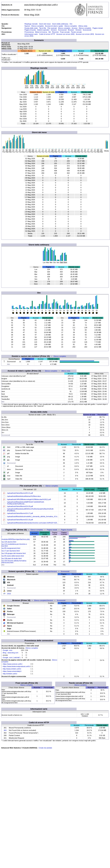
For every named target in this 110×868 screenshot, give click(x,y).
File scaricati (52, 28)
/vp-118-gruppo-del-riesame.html (14, 553)
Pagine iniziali (98, 28)
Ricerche (55, 32)
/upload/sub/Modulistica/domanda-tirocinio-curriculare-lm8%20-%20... (33, 523)
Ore (71, 24)
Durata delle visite (31, 28)
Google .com (8, 650)
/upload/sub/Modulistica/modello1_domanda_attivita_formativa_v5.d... (33, 516)
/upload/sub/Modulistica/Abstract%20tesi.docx (24, 496)
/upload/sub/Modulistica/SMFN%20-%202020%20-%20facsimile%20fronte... (26, 503)
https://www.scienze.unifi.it (13, 664)
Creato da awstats (45, 748)
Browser (71, 30)
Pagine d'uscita (30, 30)
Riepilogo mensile (31, 24)
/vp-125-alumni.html (9, 542)
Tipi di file (43, 28)
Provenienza (29, 32)
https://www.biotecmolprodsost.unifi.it (16, 666)
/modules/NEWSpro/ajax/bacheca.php (16, 539)
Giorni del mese (45, 24)
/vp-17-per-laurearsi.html (11, 551)
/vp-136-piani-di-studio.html (12, 558)
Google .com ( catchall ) (12, 657)
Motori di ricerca (41, 32)
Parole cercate (76, 32)
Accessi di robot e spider (54, 26)
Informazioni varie (31, 34)
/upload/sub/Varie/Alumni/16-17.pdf (20, 513)
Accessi (75, 28)
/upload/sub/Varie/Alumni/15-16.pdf (20, 520)
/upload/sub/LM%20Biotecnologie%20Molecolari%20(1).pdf (29, 499)
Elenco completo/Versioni (48, 571)
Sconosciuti (62, 30)
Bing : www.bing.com (11, 653)
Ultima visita (83, 26)
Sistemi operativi (43, 30)
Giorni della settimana (60, 24)
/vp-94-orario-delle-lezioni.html (13, 556)
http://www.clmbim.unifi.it (12, 669)
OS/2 (9, 594)
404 (5, 730)
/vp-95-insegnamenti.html (11, 548)
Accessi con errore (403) (85, 34)
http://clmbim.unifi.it (10, 674)
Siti (50, 32)
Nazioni (27, 26)
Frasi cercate (65, 32)
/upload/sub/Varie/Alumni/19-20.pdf (20, 506)
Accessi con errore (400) (66, 34)
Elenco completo (38, 26)
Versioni (54, 30)
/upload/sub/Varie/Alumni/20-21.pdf (20, 493)
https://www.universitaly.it (12, 671)
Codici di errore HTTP (47, 34)
